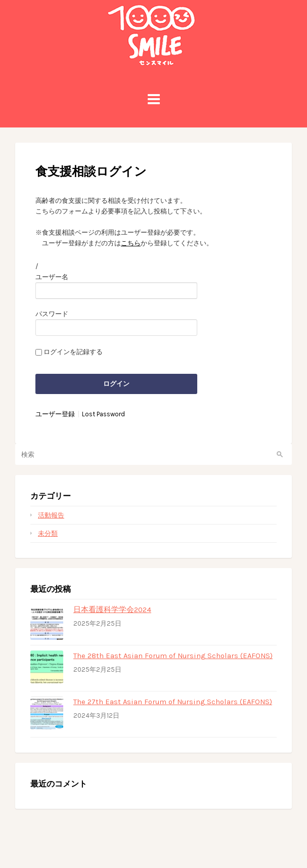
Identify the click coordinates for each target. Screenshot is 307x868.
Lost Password (103, 414)
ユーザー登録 (55, 414)
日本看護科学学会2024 (112, 610)
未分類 (48, 533)
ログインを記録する (73, 352)
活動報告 (51, 515)
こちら (131, 243)
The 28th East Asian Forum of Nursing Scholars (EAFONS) (173, 656)
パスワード (52, 314)
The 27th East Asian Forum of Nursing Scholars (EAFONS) (173, 702)
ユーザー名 (52, 277)
